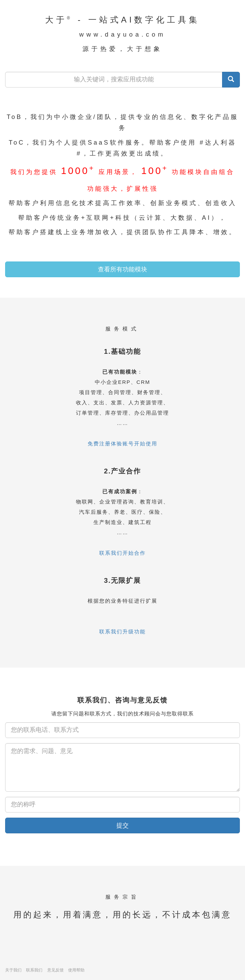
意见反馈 (55, 970)
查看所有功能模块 (122, 269)
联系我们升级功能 (122, 632)
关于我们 (13, 970)
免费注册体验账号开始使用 (122, 444)
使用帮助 (76, 970)
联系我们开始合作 (122, 553)
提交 (122, 825)
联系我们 (34, 970)
